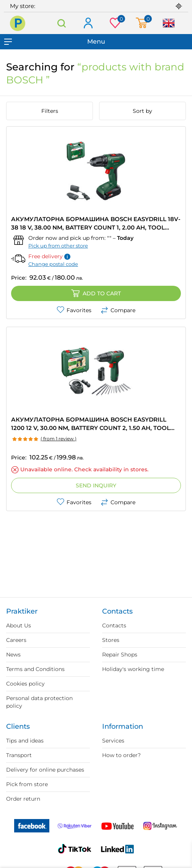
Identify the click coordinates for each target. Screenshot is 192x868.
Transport (19, 755)
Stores (111, 640)
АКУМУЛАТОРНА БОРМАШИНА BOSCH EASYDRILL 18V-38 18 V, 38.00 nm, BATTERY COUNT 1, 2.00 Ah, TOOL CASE (96, 224)
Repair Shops (120, 655)
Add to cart (96, 293)
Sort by (142, 111)
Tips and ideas (25, 741)
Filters (50, 111)
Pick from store (27, 784)
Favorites (74, 310)
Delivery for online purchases (45, 770)
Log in (88, 24)
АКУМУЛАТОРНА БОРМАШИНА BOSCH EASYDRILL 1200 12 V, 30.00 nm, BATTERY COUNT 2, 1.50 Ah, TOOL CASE (91, 424)
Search (62, 23)
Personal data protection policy (39, 702)
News (13, 655)
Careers (16, 640)
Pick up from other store (58, 246)
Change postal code (53, 264)
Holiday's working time (133, 669)
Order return (23, 799)
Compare (118, 310)
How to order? (121, 755)
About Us (19, 625)
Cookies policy (25, 684)
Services (113, 741)
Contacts (114, 625)
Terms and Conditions (35, 669)
